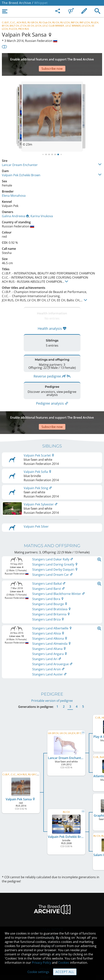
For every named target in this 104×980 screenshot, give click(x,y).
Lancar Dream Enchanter (20, 154)
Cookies (64, 963)
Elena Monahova (14, 184)
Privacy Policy (41, 963)
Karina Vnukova (42, 205)
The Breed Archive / (18, 3)
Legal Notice (52, 910)
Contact (52, 918)
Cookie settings (38, 972)
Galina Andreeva (15, 205)
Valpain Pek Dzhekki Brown (21, 164)
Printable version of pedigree (52, 682)
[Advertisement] (52, 59)
